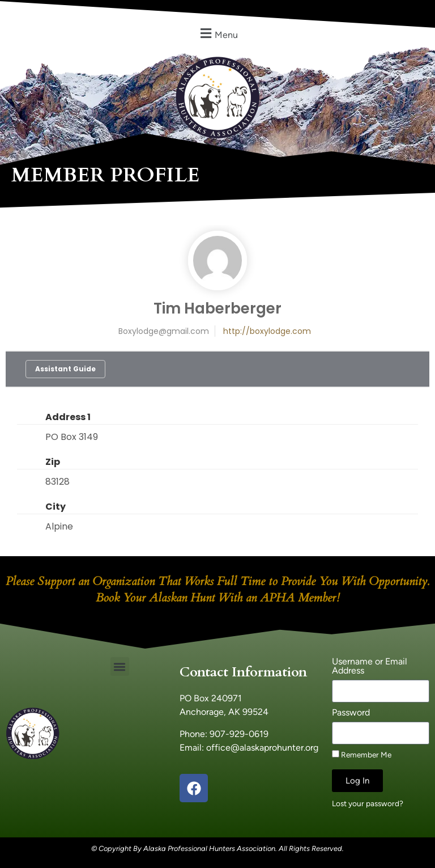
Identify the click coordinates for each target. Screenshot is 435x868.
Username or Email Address (370, 666)
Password (351, 713)
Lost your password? (368, 803)
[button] (217, 33)
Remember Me (362, 755)
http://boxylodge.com (267, 331)
